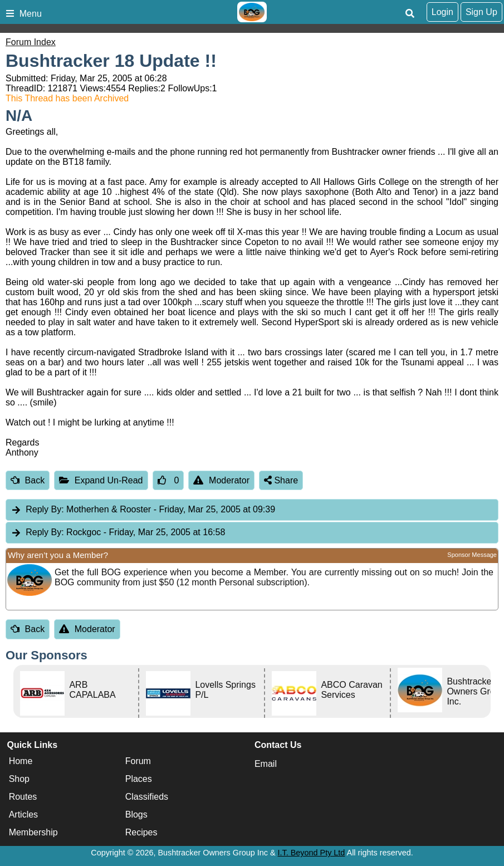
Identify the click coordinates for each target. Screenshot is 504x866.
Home (21, 761)
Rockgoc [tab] (118, 533)
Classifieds (147, 797)
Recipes (141, 832)
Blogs (136, 814)
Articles (23, 814)
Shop (19, 779)
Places (139, 779)
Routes (23, 797)
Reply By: (45, 509)
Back (28, 480)
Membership (33, 832)
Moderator (221, 480)
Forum (138, 761)
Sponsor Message (472, 555)
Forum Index (31, 42)
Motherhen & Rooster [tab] (143, 510)
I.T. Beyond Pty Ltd (312, 853)
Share (281, 480)
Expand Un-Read (101, 480)
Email (266, 764)
